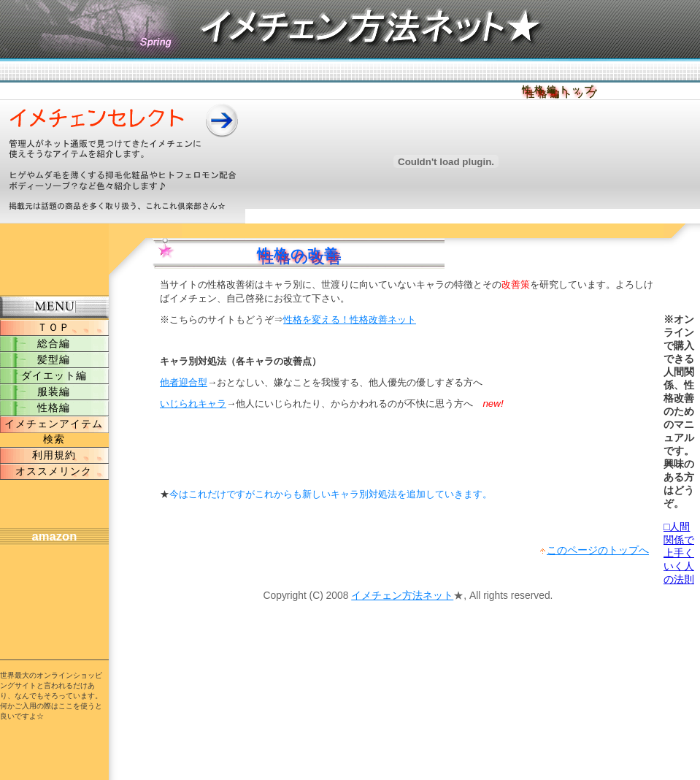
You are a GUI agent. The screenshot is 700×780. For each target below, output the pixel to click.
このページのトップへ (598, 550)
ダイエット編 (54, 375)
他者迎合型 (184, 382)
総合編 (54, 343)
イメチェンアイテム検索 (54, 431)
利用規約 (54, 455)
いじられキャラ (193, 404)
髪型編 (54, 359)
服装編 (54, 391)
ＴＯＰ (54, 327)
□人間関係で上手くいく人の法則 (679, 553)
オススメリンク (54, 471)
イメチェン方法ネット (402, 595)
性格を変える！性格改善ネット (350, 320)
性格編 (54, 408)
